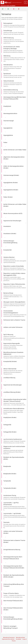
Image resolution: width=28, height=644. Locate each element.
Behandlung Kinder (20, 637)
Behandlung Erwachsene (9, 637)
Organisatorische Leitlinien (8, 639)
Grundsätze (19, 639)
